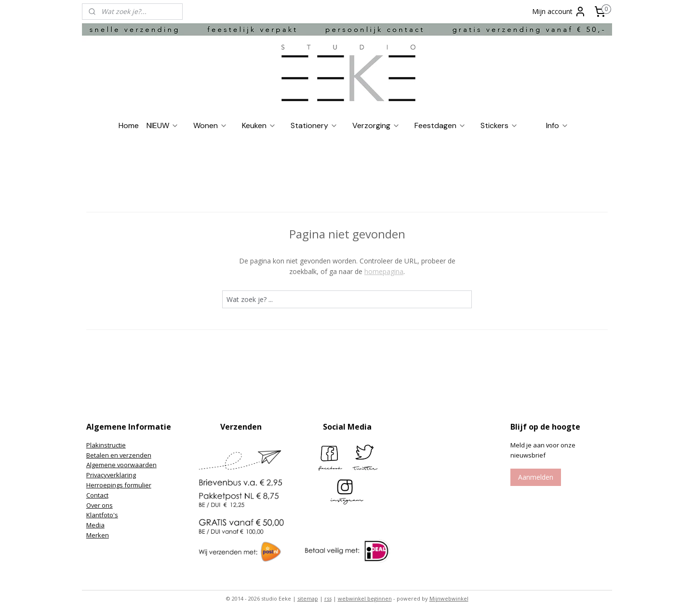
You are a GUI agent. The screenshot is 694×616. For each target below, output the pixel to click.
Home (129, 125)
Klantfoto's (102, 515)
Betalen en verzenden (119, 455)
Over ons (100, 505)
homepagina (384, 271)
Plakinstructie (106, 445)
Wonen (210, 125)
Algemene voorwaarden (121, 465)
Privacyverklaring (111, 475)
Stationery (314, 125)
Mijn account (559, 12)
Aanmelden (536, 477)
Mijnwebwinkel (449, 598)
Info (557, 125)
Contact (97, 495)
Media (95, 525)
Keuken (259, 125)
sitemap (308, 598)
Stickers (499, 125)
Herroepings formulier (119, 485)
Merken (98, 535)
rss (328, 598)
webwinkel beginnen (365, 598)
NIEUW (163, 125)
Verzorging (376, 125)
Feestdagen (440, 125)
